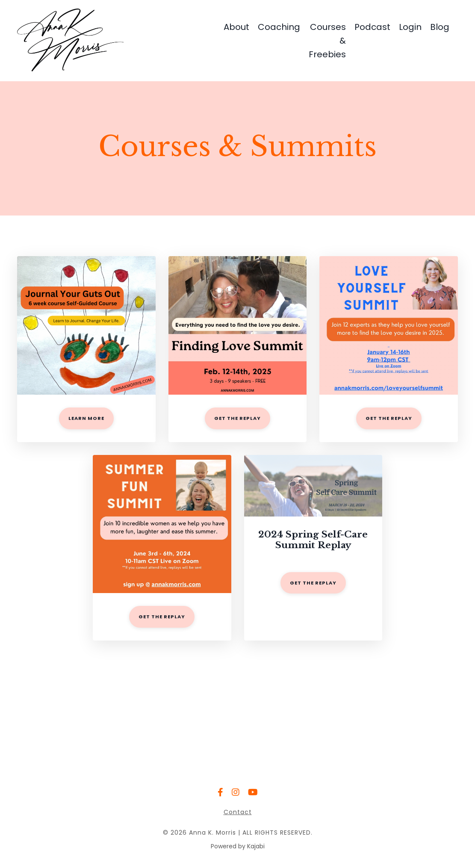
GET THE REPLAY (162, 617)
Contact (238, 812)
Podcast (372, 27)
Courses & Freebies (327, 41)
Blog (440, 27)
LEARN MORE (86, 418)
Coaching (279, 27)
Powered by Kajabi (238, 846)
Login (410, 27)
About (236, 27)
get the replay (237, 418)
